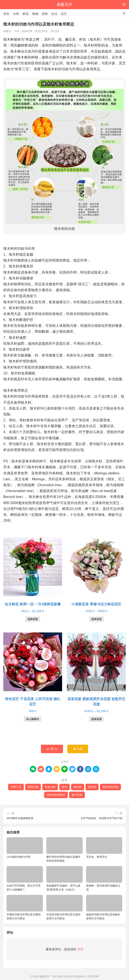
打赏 (78, 749)
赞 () (52, 749)
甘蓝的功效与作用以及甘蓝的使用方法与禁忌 (64, 907)
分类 (16, 14)
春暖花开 (64, 5)
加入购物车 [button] (33, 719)
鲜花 (26, 14)
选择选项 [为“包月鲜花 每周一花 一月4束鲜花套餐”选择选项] (33, 619)
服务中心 (82, 977)
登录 (80, 949)
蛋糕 (45, 14)
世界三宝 (16, 787)
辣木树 (78, 787)
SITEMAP (93, 977)
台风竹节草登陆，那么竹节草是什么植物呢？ (25, 879)
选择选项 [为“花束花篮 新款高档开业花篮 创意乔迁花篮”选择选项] (96, 719)
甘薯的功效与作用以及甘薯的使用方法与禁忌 (25, 907)
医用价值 (33, 787)
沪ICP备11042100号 (64, 977)
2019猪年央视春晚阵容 (20, 818)
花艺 (64, 14)
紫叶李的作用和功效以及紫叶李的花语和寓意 (64, 850)
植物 (35, 14)
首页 (6, 14)
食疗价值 (77, 795)
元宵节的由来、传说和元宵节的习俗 (101, 818)
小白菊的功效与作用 (25, 848)
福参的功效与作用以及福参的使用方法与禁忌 (104, 907)
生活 (54, 14)
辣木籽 (92, 787)
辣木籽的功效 (110, 787)
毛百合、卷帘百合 (104, 848)
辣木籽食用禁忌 (56, 795)
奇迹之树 (50, 787)
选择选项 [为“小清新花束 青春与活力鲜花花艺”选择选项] (96, 619)
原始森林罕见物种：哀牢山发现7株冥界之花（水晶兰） (64, 879)
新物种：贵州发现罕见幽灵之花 (104, 879)
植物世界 (27, 31)
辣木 (64, 787)
